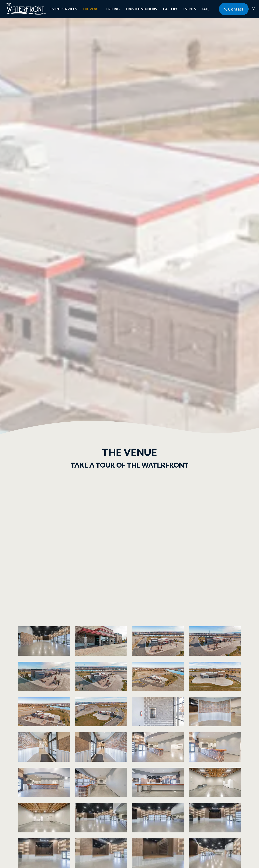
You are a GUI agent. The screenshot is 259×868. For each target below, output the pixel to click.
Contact (234, 9)
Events (190, 9)
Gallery (170, 9)
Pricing (113, 9)
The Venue (91, 9)
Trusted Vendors (141, 9)
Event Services (64, 9)
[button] (44, 641)
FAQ (205, 9)
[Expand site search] (254, 9)
